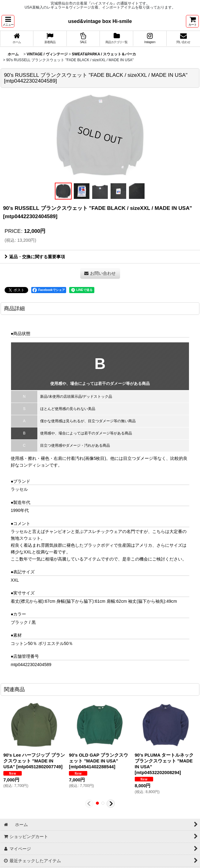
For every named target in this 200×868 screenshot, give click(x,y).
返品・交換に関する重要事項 (35, 257)
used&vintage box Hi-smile (100, 21)
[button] (8, 21)
